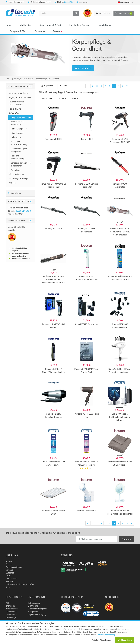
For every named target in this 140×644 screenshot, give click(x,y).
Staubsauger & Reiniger (19, 179)
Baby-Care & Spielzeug (18, 93)
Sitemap (9, 581)
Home (9, 25)
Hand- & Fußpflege (19, 129)
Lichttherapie (16, 137)
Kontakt (9, 561)
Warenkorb (124, 13)
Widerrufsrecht (12, 609)
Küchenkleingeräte (16, 174)
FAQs (8, 576)
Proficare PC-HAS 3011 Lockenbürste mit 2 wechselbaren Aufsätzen (53, 280)
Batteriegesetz (34, 603)
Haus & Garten (105, 25)
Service (9, 564)
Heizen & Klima (15, 109)
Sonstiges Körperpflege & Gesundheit (21, 164)
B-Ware (58, 31)
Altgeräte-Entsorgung (37, 615)
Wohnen (12, 183)
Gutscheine (14, 193)
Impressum (11, 606)
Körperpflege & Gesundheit (20, 117)
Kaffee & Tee (14, 113)
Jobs (8, 587)
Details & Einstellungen (102, 640)
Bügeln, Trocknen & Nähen (20, 98)
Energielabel (33, 612)
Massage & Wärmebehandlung (19, 143)
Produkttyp (47, 98)
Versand (9, 570)
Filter (64, 86)
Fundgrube (40, 31)
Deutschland (125, 2)
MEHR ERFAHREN (83, 68)
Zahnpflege (16, 170)
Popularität (48, 86)
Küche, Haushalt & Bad (50, 25)
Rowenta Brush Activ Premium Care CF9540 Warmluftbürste (120, 232)
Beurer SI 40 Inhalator (87, 511)
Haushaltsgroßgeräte (79, 25)
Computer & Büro (18, 31)
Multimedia (25, 25)
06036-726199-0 (71, 2)
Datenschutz (11, 612)
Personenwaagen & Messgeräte (19, 150)
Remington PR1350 (53, 139)
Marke (62, 98)
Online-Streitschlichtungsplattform (20, 584)
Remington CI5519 (53, 229)
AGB (8, 603)
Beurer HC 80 (87, 139)
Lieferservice (11, 579)
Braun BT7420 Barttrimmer (87, 324)
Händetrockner (17, 133)
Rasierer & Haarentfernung (18, 157)
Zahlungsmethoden (14, 567)
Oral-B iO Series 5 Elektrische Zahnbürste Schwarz (120, 417)
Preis (75, 98)
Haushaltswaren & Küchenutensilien (16, 103)
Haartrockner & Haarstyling (17, 123)
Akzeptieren (125, 640)
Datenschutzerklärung (106, 635)
